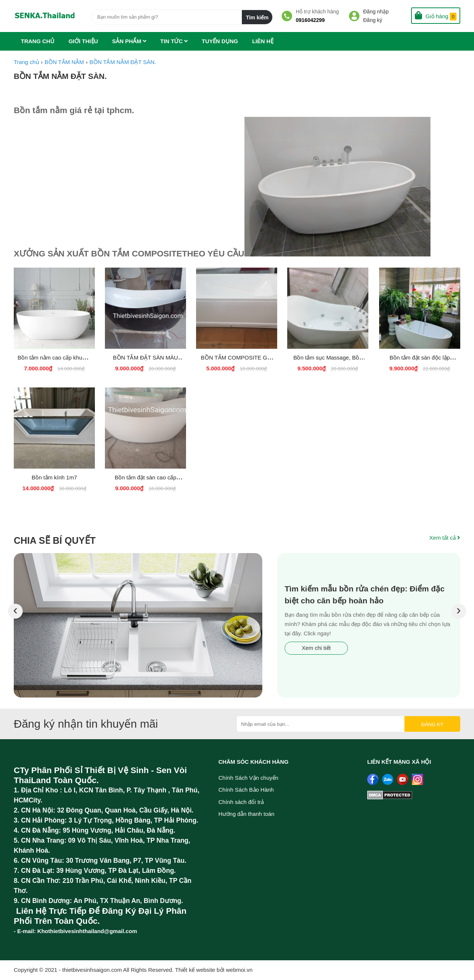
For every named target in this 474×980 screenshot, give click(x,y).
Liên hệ (263, 41)
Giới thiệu (83, 41)
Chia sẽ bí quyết (55, 540)
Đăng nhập (376, 12)
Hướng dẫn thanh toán (246, 814)
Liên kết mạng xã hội (399, 762)
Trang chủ (38, 41)
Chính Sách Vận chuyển (248, 778)
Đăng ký (373, 20)
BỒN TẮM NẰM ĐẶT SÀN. (60, 76)
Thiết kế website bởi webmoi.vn (214, 970)
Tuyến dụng (220, 41)
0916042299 (310, 20)
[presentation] (15, 611)
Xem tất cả (445, 538)
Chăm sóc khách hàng (253, 762)
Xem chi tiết (316, 648)
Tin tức (174, 41)
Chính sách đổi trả (241, 802)
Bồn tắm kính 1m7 (54, 477)
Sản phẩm (129, 41)
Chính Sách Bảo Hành (246, 790)
